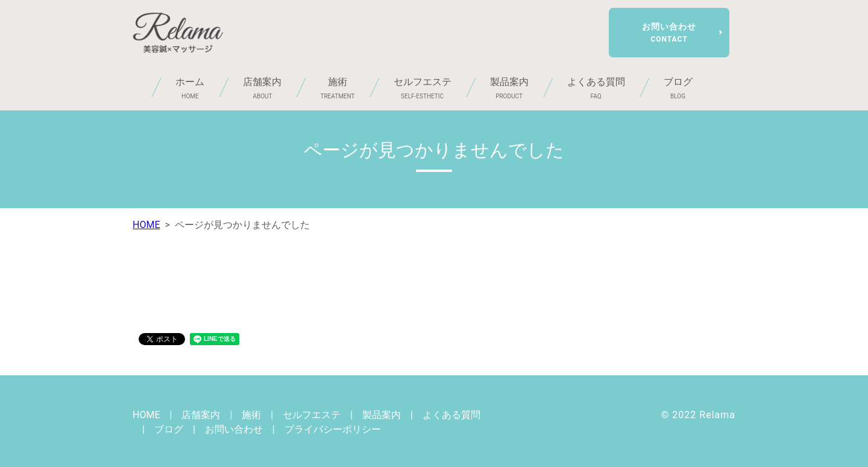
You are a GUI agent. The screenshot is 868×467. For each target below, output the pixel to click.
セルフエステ (423, 88)
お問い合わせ (669, 33)
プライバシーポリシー (333, 429)
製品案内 (509, 88)
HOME (146, 225)
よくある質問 (596, 88)
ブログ (678, 88)
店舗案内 (262, 88)
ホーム (190, 88)
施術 (337, 88)
